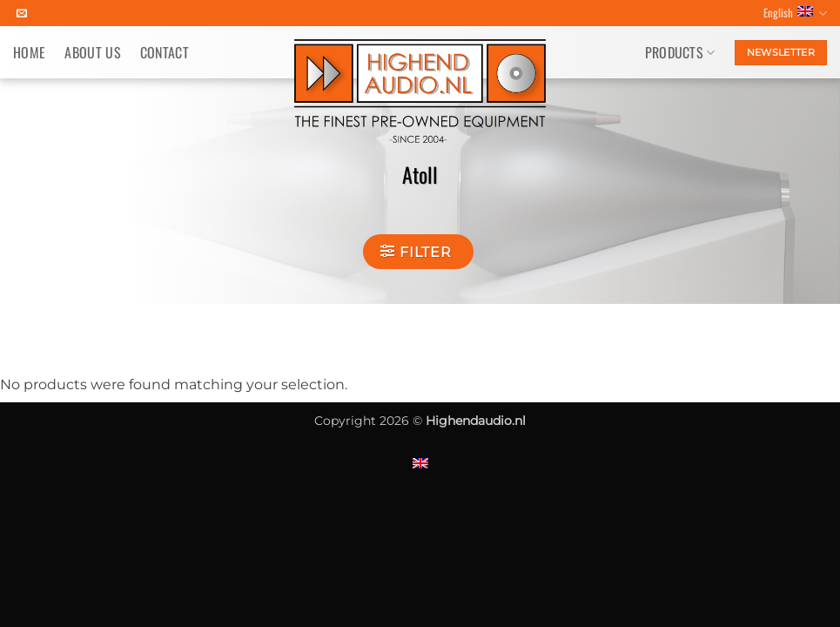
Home (29, 52)
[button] (418, 252)
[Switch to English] (420, 463)
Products (680, 52)
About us (93, 52)
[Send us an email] (22, 14)
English (795, 13)
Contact (165, 52)
